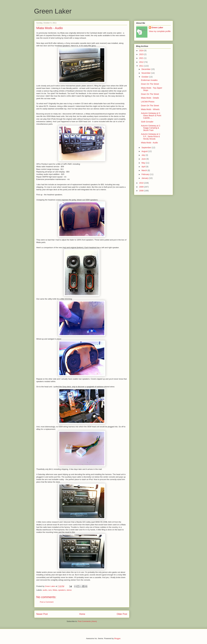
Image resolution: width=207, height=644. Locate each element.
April (144, 167)
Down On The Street (150, 84)
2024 (142, 51)
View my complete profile (160, 31)
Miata (55, 590)
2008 (142, 191)
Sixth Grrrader (147, 122)
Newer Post (42, 614)
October (145, 77)
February (146, 174)
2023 (142, 54)
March (145, 170)
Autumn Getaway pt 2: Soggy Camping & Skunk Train (151, 128)
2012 (142, 62)
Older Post (122, 614)
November (146, 73)
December (146, 69)
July (144, 155)
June (144, 159)
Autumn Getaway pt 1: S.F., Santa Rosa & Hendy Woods (151, 136)
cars (50, 590)
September (147, 148)
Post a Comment (47, 602)
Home (82, 614)
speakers (62, 590)
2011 (142, 66)
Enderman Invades (149, 80)
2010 (142, 183)
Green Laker (53, 11)
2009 (142, 187)
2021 (142, 58)
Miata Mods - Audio (149, 143)
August (145, 151)
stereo (69, 590)
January (145, 178)
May (144, 163)
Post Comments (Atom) (87, 621)
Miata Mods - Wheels (150, 109)
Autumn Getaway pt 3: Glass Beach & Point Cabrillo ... (151, 116)
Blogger (117, 638)
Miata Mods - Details (150, 98)
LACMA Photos (148, 102)
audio (45, 590)
